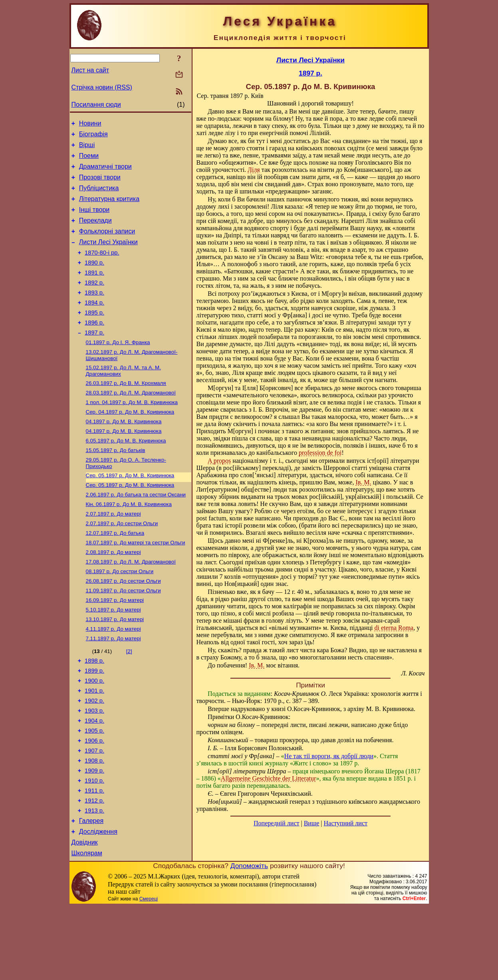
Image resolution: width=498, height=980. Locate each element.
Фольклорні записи (107, 244)
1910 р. (94, 845)
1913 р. (94, 879)
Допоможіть (249, 939)
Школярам (87, 926)
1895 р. (94, 335)
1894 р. (94, 324)
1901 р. (94, 745)
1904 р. (94, 778)
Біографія (93, 136)
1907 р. (94, 812)
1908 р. (94, 823)
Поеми (89, 160)
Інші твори (94, 220)
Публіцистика (99, 196)
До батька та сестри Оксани (136, 532)
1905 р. (94, 789)
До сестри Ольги (122, 563)
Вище (312, 823)
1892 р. (94, 302)
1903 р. (94, 767)
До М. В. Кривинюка (132, 432)
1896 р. (94, 347)
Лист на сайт (90, 70)
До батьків (116, 484)
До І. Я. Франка (118, 368)
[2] (129, 700)
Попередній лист (276, 823)
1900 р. (94, 733)
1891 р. (94, 291)
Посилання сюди (96, 105)
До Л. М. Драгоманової (131, 422)
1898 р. (94, 711)
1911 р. (94, 857)
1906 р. (94, 801)
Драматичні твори (105, 172)
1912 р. (94, 868)
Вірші (87, 148)
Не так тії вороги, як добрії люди (329, 756)
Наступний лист (346, 823)
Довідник (85, 914)
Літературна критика (109, 208)
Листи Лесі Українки (108, 256)
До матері (113, 553)
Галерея (91, 890)
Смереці (149, 972)
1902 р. (94, 756)
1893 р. (94, 313)
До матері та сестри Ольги (136, 584)
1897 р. (94, 358)
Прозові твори (100, 184)
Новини (90, 124)
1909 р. (94, 834)
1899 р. (94, 722)
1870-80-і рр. (102, 268)
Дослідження (98, 902)
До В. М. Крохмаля (126, 411)
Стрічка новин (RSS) (102, 87)
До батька (115, 573)
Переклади (95, 232)
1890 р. (94, 279)
